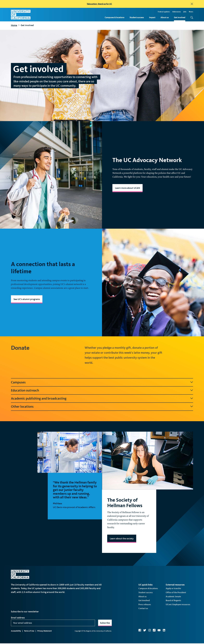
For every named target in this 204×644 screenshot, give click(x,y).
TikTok (154, 638)
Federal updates (164, 12)
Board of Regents (173, 608)
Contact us (143, 616)
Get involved (180, 17)
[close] (192, 4)
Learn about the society (122, 546)
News (191, 12)
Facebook (140, 638)
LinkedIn (164, 638)
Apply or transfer (173, 596)
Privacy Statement (44, 639)
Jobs (185, 12)
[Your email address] (53, 631)
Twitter (145, 638)
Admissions (177, 12)
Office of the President (176, 600)
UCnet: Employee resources (178, 612)
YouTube (159, 638)
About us (165, 17)
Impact (152, 17)
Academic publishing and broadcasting (39, 398)
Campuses (18, 382)
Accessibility (16, 639)
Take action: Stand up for (99, 4)
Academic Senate (173, 604)
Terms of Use (29, 639)
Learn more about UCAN (127, 188)
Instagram (149, 638)
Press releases (145, 612)
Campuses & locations (115, 17)
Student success (137, 17)
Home (14, 25)
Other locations (22, 407)
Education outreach (25, 390)
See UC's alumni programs (27, 299)
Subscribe (105, 631)
